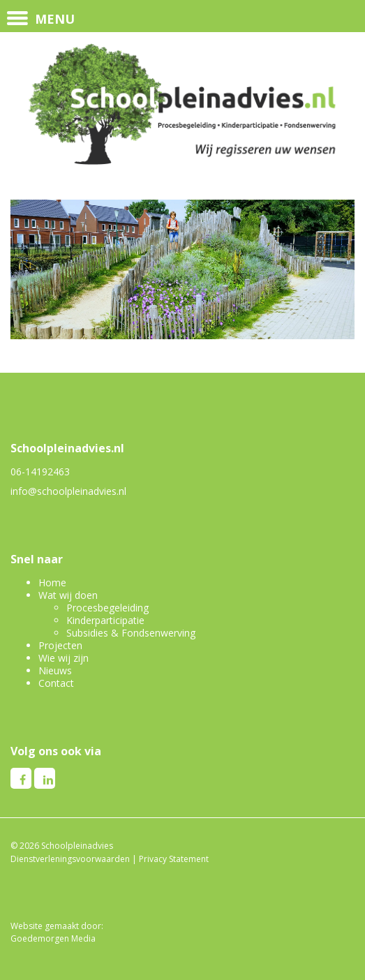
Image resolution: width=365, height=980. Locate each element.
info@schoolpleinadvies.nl (68, 491)
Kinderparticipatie (105, 620)
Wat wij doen (68, 595)
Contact (56, 683)
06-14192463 (40, 472)
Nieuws (55, 670)
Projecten (60, 645)
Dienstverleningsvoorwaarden (70, 859)
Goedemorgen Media (53, 938)
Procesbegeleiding (107, 608)
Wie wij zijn (64, 658)
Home (52, 582)
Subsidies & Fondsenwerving (131, 633)
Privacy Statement (174, 859)
